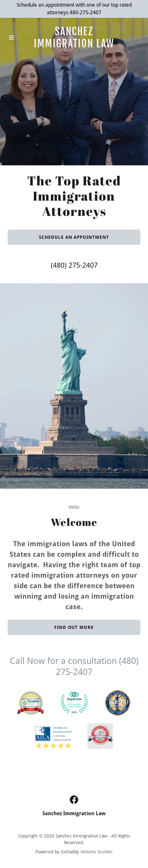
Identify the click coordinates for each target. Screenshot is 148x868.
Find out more (74, 627)
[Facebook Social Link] (74, 800)
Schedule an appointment (74, 237)
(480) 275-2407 (74, 265)
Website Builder (97, 852)
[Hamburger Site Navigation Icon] (16, 38)
